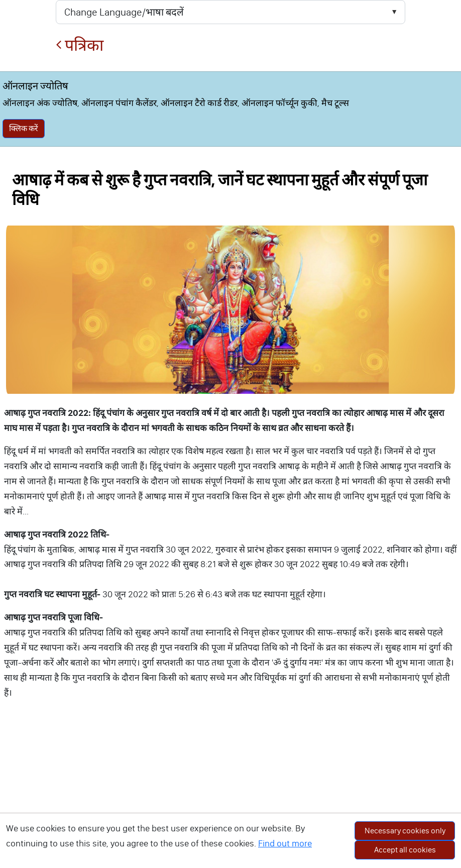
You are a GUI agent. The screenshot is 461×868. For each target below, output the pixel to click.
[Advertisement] (230, 795)
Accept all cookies (405, 850)
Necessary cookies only (405, 831)
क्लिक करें (24, 128)
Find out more (285, 843)
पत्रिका (80, 45)
